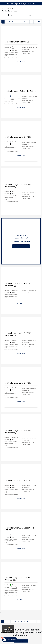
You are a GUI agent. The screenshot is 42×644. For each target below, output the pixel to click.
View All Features (21, 62)
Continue (21, 641)
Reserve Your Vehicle (21, 246)
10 (31, 22)
